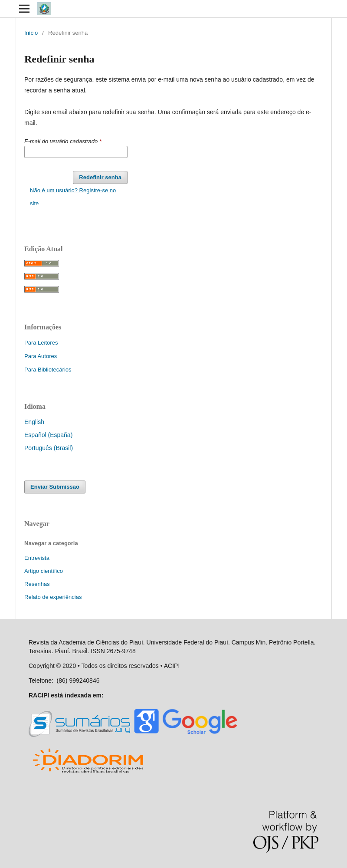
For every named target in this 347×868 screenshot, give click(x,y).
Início (31, 33)
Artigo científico (44, 571)
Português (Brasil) (49, 448)
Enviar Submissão (55, 487)
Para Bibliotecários (48, 370)
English (34, 422)
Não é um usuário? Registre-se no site (73, 197)
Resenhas (37, 584)
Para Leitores (41, 343)
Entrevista (37, 558)
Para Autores (41, 356)
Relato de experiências (53, 597)
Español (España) (48, 435)
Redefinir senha (100, 177)
